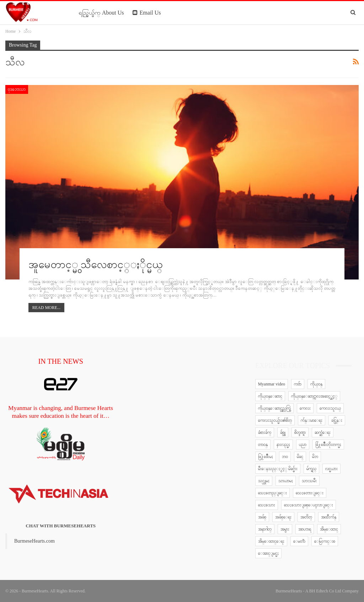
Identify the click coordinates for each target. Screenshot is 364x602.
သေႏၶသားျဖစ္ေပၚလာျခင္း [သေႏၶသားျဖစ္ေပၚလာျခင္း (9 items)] (309, 505)
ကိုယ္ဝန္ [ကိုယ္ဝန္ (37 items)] (316, 384)
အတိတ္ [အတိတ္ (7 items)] (306, 517)
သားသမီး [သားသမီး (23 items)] (309, 481)
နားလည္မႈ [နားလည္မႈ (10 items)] (283, 444)
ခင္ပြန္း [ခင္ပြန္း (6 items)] (337, 420)
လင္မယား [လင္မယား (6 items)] (331, 469)
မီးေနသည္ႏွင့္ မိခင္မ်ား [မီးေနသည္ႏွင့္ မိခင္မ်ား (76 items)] (278, 469)
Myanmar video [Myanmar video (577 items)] (272, 384)
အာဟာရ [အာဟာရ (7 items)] (305, 529)
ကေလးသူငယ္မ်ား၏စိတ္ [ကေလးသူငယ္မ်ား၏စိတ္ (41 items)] (275, 420)
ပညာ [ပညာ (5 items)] (303, 444)
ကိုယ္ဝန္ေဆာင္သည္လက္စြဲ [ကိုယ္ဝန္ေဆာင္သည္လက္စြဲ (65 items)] (274, 408)
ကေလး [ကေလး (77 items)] (305, 408)
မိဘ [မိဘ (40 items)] (315, 457)
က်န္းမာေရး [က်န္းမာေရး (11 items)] (312, 420)
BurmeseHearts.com (34, 541)
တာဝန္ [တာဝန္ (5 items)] (263, 444)
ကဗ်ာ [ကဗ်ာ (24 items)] (298, 384)
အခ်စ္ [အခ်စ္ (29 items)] (262, 517)
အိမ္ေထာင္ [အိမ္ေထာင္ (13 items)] (329, 529)
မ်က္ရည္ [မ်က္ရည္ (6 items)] (311, 469)
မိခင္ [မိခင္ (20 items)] (300, 457)
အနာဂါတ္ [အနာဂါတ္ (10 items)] (265, 529)
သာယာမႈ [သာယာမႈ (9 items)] (286, 481)
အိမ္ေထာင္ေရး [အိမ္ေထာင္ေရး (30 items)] (271, 541)
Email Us (147, 13)
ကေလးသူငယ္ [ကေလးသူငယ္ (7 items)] (330, 408)
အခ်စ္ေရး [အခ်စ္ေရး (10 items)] (283, 517)
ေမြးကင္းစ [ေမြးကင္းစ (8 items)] (325, 541)
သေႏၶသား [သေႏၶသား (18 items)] (267, 505)
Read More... (46, 308)
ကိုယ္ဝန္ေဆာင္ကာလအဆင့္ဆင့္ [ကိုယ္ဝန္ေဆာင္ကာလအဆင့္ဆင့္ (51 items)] (314, 396)
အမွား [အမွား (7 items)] (285, 529)
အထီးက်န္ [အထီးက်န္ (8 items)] (329, 517)
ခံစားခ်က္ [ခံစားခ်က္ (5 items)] (265, 432)
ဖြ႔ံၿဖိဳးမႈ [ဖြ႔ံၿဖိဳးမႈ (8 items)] (266, 457)
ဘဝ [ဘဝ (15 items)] (285, 457)
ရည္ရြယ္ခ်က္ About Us (101, 13)
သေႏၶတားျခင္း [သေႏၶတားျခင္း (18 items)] (310, 493)
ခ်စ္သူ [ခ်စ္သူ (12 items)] (283, 432)
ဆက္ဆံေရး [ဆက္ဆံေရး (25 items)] (323, 432)
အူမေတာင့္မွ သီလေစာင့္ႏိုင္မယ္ (96, 264)
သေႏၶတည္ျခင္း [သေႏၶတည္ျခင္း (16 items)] (272, 493)
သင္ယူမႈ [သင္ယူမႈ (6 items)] (264, 481)
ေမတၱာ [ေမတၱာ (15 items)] (299, 541)
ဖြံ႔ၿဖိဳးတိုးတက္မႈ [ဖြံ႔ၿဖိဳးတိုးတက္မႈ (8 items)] (328, 444)
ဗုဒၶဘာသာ (17, 89)
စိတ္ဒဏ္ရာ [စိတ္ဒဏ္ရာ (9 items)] (300, 432)
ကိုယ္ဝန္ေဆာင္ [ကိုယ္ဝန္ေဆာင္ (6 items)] (270, 396)
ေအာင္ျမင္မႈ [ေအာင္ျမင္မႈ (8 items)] (268, 553)
